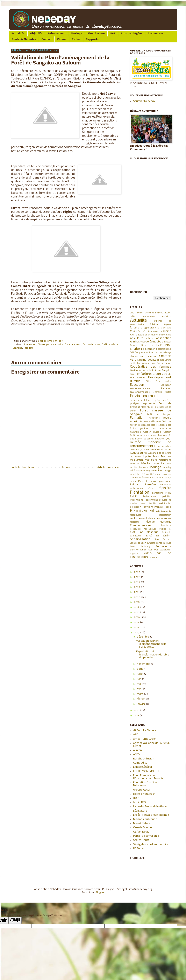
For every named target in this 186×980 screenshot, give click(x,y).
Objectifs (36, 34)
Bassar (168, 342)
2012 (137, 710)
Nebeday (167, 468)
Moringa (76, 34)
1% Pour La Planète (145, 731)
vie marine (154, 557)
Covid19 (134, 370)
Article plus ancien (109, 467)
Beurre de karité (152, 345)
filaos (144, 407)
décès (133, 374)
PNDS (168, 493)
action (168, 313)
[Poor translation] (15, 920)
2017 (137, 612)
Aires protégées (132, 34)
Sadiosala (166, 532)
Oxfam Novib (141, 832)
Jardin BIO (139, 802)
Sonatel (134, 543)
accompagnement (154, 313)
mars (140, 694)
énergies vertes (162, 392)
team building (140, 547)
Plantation (140, 492)
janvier (141, 704)
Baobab (158, 342)
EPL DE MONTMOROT (146, 771)
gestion (134, 425)
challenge (166, 353)
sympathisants (154, 543)
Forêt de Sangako (159, 415)
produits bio (165, 504)
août (140, 669)
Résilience (166, 526)
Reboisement (56, 34)
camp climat (148, 353)
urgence (134, 554)
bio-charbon (30, 345)
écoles (168, 381)
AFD (136, 735)
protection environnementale (147, 507)
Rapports (92, 39)
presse (142, 504)
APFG (136, 754)
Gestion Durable (152, 432)
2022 (137, 587)
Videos (62, 39)
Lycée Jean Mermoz (157, 456)
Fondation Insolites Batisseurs (145, 784)
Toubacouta (164, 546)
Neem (154, 471)
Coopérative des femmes (151, 367)
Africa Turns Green (145, 739)
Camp (138, 353)
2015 (137, 622)
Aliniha (167, 331)
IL (170, 435)
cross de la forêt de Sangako (155, 370)
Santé (149, 536)
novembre (144, 664)
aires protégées (154, 331)
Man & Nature (142, 823)
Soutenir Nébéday (24, 39)
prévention (152, 504)
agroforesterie (152, 328)
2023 (137, 582)
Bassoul (134, 345)
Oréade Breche (142, 828)
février (141, 699)
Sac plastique (149, 532)
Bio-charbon (96, 34)
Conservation (164, 363)
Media (146, 464)
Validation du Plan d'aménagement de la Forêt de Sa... (151, 644)
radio (169, 507)
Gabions (167, 422)
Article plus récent (23, 467)
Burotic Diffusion (144, 759)
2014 (137, 627)
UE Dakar (139, 849)
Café (132, 353)
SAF (113, 34)
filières (150, 407)
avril (140, 689)
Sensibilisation (140, 539)
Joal (169, 439)
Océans (145, 474)
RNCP (133, 532)
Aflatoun (155, 325)
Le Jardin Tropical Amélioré (150, 807)
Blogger (100, 893)
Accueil (66, 467)
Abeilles (140, 313)
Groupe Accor (142, 790)
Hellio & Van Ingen (144, 794)
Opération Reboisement (151, 478)
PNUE (133, 496)
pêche (150, 488)
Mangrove (151, 460)
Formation (137, 418)
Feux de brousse (91, 345)
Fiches (76, 39)
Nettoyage (165, 471)
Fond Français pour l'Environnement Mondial (149, 777)
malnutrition (137, 460)
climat (160, 360)
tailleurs (167, 543)
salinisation (136, 536)
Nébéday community (140, 471)
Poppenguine (151, 500)
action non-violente (143, 316)
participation (136, 488)
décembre (143, 637)
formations (154, 418)
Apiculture (137, 338)
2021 (137, 592)
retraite (162, 529)
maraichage (165, 460)
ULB (150, 550)
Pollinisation (149, 497)
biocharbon (149, 349)
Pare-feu (28, 348)
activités (167, 316)
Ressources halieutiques (143, 529)
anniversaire (165, 335)
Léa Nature (140, 811)
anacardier (142, 335)
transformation (138, 550)
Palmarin (136, 485)
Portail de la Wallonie (146, 836)
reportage (135, 522)
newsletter (135, 474)
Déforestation (151, 374)
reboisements (164, 512)
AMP (133, 335)
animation (153, 335)
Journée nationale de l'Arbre (156, 450)
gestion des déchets (148, 425)
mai (139, 684)
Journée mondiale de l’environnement (151, 444)
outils (133, 481)
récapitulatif (136, 515)
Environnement (73, 345)
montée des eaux (139, 468)
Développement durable (50, 345)
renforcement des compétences (151, 518)
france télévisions (152, 422)
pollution (167, 497)
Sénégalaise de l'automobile (151, 844)
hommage (163, 435)
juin (139, 679)
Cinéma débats (147, 360)
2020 (138, 597)
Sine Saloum (163, 540)
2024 (137, 577)
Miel (169, 464)
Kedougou (136, 453)
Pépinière (164, 488)
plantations (158, 493)
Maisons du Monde (145, 819)
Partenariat (165, 485)
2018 (137, 607)
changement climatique (144, 356)
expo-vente (149, 404)
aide (163, 328)
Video (148, 553)
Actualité (138, 321)
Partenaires (156, 34)
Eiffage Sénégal (142, 767)
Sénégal (167, 536)
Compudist (140, 763)
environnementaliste (140, 400)
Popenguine (137, 500)
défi (138, 374)
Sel (158, 536)
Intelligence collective (141, 439)
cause (158, 353)
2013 (137, 633)
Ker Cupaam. (150, 453)
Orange (168, 478)
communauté (149, 363)
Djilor (148, 381)
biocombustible (164, 349)
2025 (137, 572)
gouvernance (150, 435)
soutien (142, 543)
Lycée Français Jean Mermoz (151, 815)
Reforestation (164, 515)
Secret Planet (141, 840)
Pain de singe (148, 481)
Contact (46, 39)
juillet (140, 674)
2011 (137, 715)
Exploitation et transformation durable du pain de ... (153, 655)
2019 (132, 313)
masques (135, 464)
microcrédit (159, 464)
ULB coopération (163, 550)
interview (160, 439)
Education (137, 385)
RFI (170, 529)
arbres (150, 338)
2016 (137, 617)
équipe (157, 400)
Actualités (18, 34)
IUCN (136, 798)
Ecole (158, 381)
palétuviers (165, 481)
